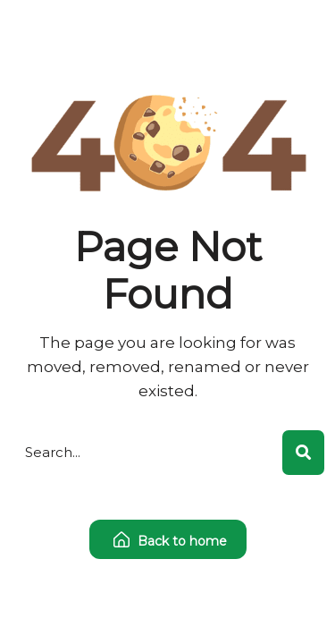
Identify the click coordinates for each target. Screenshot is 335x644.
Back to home (170, 541)
